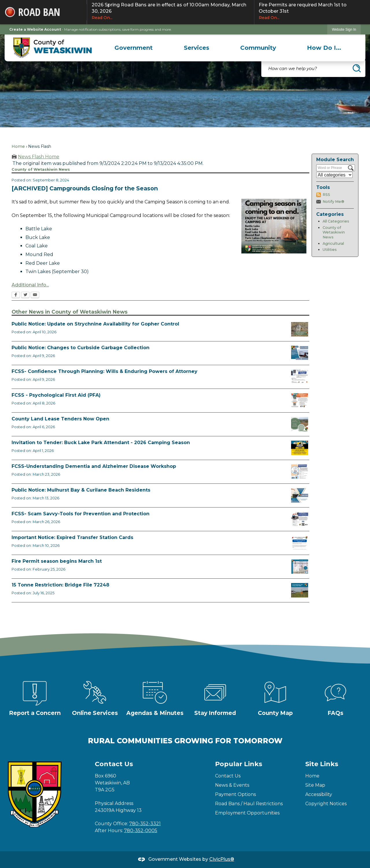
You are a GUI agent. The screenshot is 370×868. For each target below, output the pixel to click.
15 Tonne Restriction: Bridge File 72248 (60, 585)
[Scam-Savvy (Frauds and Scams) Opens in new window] (300, 519)
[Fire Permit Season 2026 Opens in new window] (300, 567)
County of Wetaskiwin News (334, 232)
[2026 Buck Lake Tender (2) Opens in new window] (300, 448)
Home (18, 146)
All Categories (336, 221)
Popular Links (239, 764)
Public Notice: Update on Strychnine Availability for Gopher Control (95, 324)
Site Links (322, 764)
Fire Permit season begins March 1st (57, 561)
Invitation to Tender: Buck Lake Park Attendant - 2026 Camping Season (101, 443)
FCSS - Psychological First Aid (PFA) (56, 395)
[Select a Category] (334, 175)
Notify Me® (333, 202)
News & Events (232, 785)
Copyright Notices (326, 804)
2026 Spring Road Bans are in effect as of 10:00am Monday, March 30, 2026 (170, 11)
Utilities (330, 250)
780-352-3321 (145, 824)
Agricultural (333, 243)
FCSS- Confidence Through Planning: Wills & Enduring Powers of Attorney (104, 371)
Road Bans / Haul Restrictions (249, 804)
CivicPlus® (222, 859)
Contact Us (228, 776)
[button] (357, 68)
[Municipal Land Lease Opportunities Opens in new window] (300, 424)
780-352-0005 (141, 831)
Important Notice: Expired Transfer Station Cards (72, 537)
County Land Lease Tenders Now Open (60, 419)
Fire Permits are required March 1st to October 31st (312, 11)
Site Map (315, 785)
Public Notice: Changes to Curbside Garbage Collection (81, 348)
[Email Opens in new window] (35, 295)
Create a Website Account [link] (35, 29)
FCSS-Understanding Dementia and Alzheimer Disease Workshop (94, 466)
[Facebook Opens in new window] (16, 295)
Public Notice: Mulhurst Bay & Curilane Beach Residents (81, 490)
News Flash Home (39, 157)
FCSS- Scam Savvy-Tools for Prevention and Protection (81, 514)
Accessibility (319, 794)
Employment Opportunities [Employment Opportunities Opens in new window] (247, 813)
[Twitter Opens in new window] (25, 295)
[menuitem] (134, 48)
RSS (326, 195)
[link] (344, 29)
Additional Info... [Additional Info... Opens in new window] (30, 285)
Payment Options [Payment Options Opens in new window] (235, 794)
